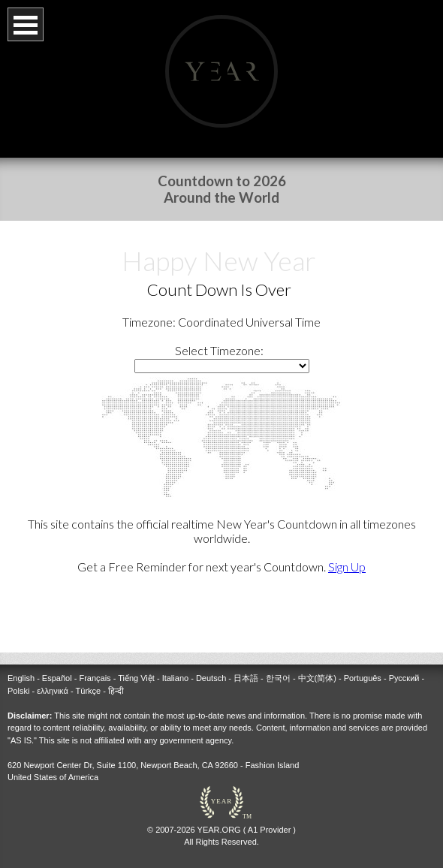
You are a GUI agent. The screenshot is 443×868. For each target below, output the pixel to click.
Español (57, 666)
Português (363, 666)
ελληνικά (53, 679)
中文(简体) (317, 666)
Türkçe (89, 679)
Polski (18, 679)
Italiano (175, 666)
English (21, 666)
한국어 (278, 666)
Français (95, 666)
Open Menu (26, 24)
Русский (404, 666)
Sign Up (347, 567)
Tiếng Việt (136, 666)
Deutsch (211, 666)
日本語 (246, 666)
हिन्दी (116, 679)
